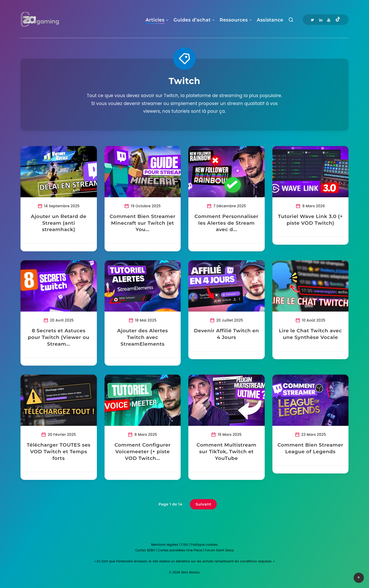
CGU (185, 545)
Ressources (234, 20)
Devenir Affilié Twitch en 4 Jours (227, 334)
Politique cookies (204, 545)
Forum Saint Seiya (219, 550)
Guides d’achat (192, 20)
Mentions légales (165, 545)
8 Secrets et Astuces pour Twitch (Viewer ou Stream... (59, 337)
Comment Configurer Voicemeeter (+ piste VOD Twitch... (143, 451)
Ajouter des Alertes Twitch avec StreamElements (142, 337)
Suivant (203, 504)
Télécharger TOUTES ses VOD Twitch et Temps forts (59, 451)
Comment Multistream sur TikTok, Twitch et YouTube (227, 451)
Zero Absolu (191, 572)
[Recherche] (291, 21)
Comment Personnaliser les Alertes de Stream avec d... (227, 223)
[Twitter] (312, 20)
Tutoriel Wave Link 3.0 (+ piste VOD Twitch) (310, 220)
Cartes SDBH (145, 550)
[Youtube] (329, 20)
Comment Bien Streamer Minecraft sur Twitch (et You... (143, 223)
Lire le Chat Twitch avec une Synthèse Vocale (310, 334)
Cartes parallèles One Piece (180, 550)
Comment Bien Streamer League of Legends (310, 448)
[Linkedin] (321, 20)
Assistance (270, 20)
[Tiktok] (338, 20)
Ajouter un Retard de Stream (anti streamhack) (59, 223)
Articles (155, 20)
